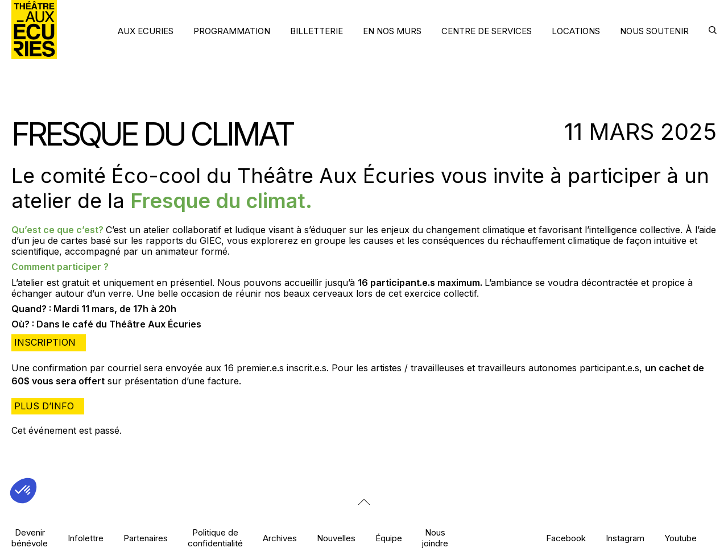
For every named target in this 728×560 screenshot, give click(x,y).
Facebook (566, 538)
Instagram (625, 538)
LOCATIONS (576, 31)
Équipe (389, 538)
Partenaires (146, 538)
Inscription (45, 342)
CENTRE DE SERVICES (487, 31)
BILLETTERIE (317, 31)
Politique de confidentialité (215, 538)
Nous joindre (435, 538)
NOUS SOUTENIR (654, 31)
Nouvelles (336, 538)
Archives (280, 538)
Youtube (681, 538)
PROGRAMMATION (232, 31)
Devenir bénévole (30, 538)
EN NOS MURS (392, 31)
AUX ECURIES (146, 31)
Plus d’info (44, 406)
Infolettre (86, 538)
